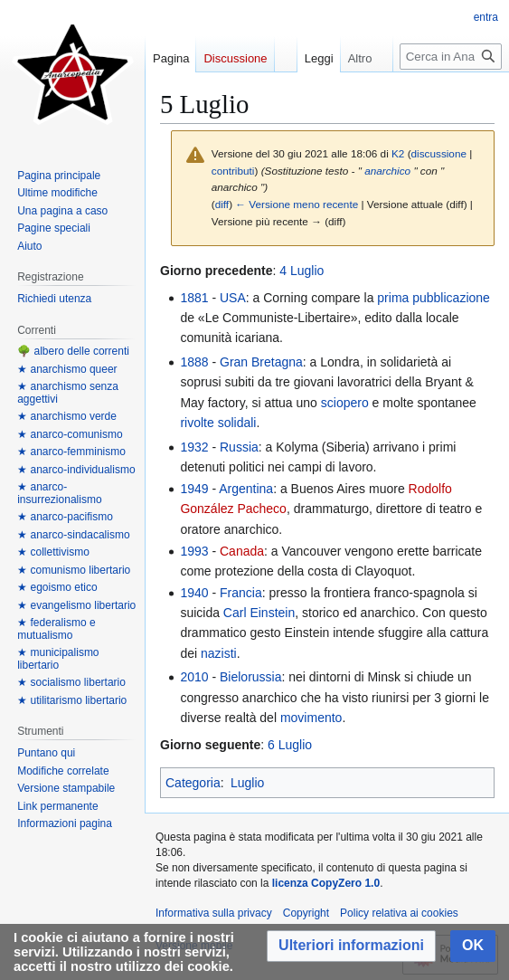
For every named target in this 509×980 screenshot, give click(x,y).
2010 (194, 677)
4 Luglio (302, 271)
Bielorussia (250, 677)
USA (233, 298)
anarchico (387, 171)
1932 (194, 447)
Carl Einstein (259, 613)
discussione (439, 153)
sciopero (345, 403)
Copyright (306, 913)
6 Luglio (290, 745)
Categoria (193, 783)
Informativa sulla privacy (214, 913)
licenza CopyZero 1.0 (326, 883)
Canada (242, 551)
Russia (239, 447)
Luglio (247, 783)
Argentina (246, 489)
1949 (194, 489)
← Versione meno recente (297, 204)
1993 (194, 551)
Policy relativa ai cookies (399, 913)
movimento (311, 718)
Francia (241, 593)
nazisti (219, 653)
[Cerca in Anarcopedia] (451, 93)
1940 (194, 593)
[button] (351, 946)
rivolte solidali (218, 423)
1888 (194, 362)
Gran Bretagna (261, 362)
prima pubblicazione (434, 298)
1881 (194, 298)
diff (222, 204)
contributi (233, 171)
